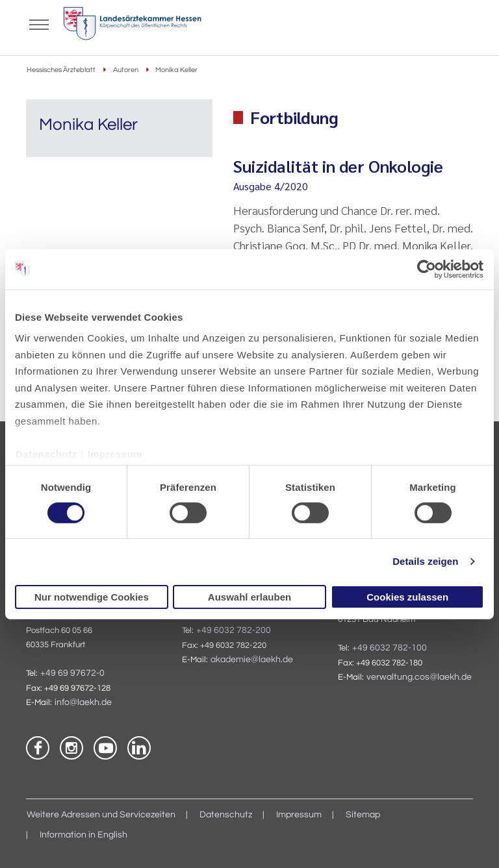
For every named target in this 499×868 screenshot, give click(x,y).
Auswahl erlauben (249, 597)
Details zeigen (425, 561)
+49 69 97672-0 (72, 673)
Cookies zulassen (407, 597)
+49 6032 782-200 (234, 630)
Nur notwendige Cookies (92, 597)
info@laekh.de (83, 702)
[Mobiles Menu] (39, 23)
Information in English (83, 835)
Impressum (115, 453)
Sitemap (363, 815)
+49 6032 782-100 (390, 648)
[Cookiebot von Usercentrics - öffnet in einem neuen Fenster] (427, 269)
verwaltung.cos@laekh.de (419, 677)
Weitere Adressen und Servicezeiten (101, 815)
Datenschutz (46, 453)
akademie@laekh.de (252, 660)
